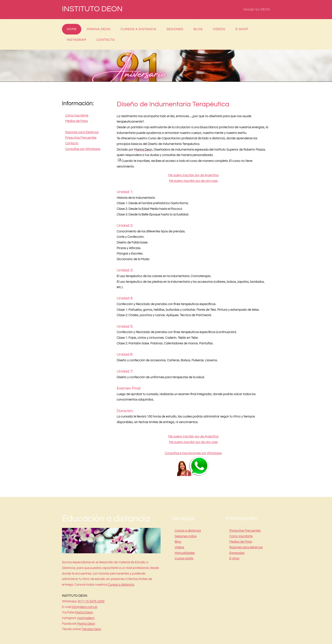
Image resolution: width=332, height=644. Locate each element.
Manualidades (185, 553)
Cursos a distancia (139, 29)
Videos (219, 29)
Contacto (106, 40)
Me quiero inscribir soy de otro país (193, 181)
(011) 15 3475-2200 (91, 601)
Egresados (237, 553)
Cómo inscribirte (77, 116)
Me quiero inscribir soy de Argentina (193, 175)
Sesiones (175, 29)
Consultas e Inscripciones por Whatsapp (193, 453)
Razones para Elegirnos (82, 132)
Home (72, 29)
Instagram (76, 40)
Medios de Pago (77, 121)
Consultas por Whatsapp (83, 149)
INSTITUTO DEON (92, 9)
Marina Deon (99, 29)
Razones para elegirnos (246, 547)
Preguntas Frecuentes (81, 138)
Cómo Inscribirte (241, 536)
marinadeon (86, 618)
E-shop (242, 29)
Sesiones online (186, 536)
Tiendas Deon (91, 629)
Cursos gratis (184, 558)
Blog (198, 29)
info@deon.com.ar (85, 607)
